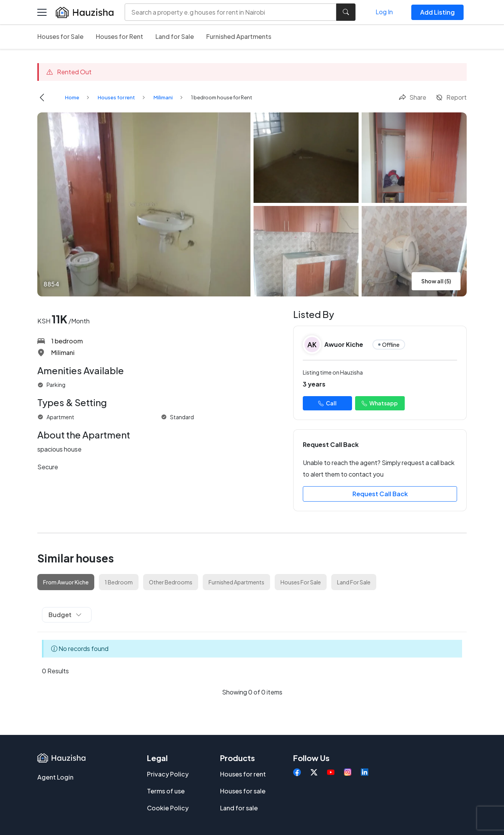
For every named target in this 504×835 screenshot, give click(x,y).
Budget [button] (65, 615)
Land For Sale (354, 582)
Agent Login (55, 777)
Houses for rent (116, 97)
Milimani (163, 97)
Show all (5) (436, 281)
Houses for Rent (119, 36)
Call (327, 403)
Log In (384, 12)
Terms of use (166, 791)
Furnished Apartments (239, 36)
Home (72, 97)
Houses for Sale (60, 36)
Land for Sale (175, 36)
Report (451, 97)
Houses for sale (243, 791)
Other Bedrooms (171, 582)
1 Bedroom (119, 582)
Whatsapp (380, 403)
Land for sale (239, 808)
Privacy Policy (168, 774)
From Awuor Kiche (66, 582)
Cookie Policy (168, 808)
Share (412, 97)
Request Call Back (380, 494)
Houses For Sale (301, 582)
